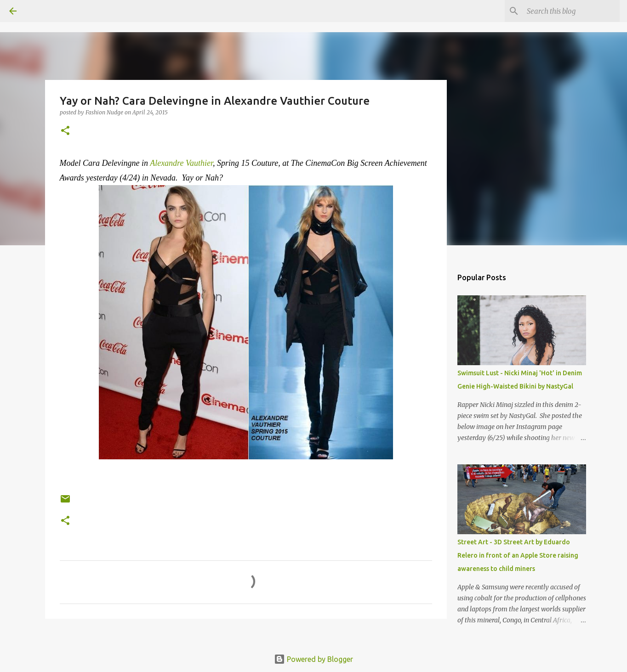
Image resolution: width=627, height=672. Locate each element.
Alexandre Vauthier (181, 163)
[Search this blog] (571, 11)
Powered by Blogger (313, 659)
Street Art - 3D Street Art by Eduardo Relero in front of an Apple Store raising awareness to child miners (518, 555)
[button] (65, 131)
